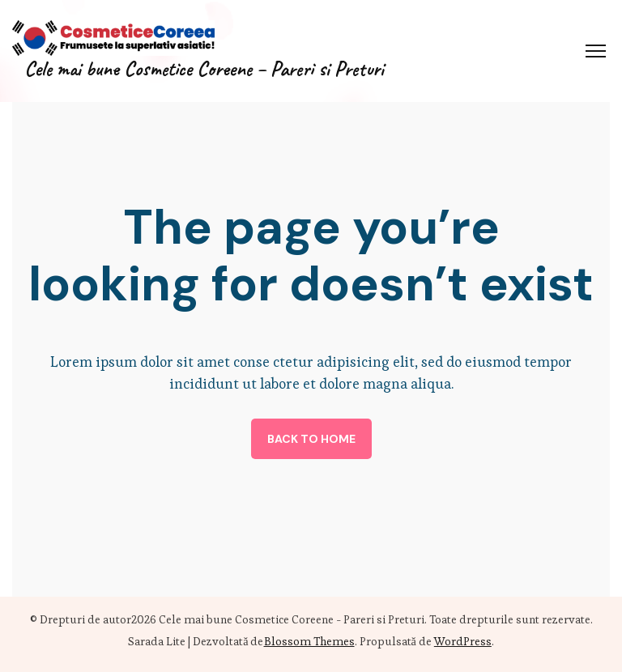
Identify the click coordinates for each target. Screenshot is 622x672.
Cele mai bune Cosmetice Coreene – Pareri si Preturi (204, 69)
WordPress (463, 641)
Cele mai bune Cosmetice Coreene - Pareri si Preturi (292, 619)
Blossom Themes (309, 641)
